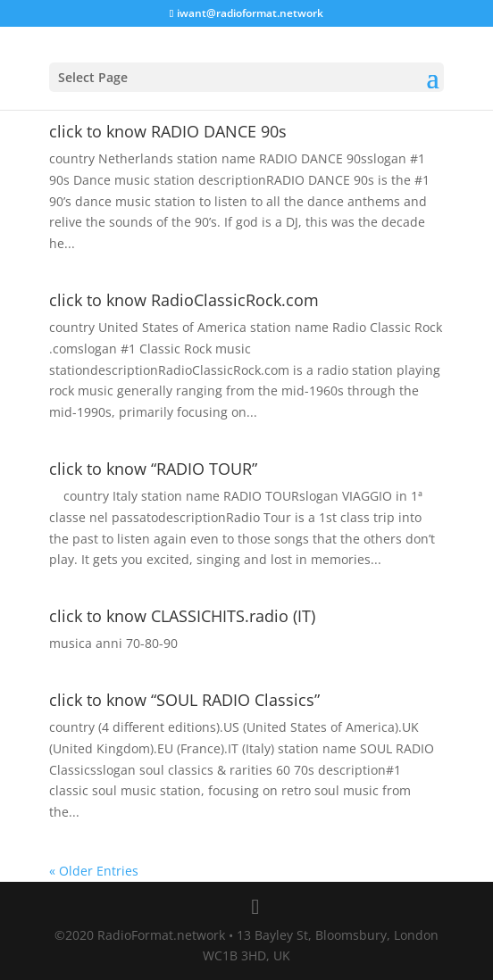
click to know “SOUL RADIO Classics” (184, 700)
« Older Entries (94, 871)
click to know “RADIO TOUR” (153, 469)
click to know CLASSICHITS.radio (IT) (182, 616)
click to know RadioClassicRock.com (184, 300)
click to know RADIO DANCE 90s (168, 131)
